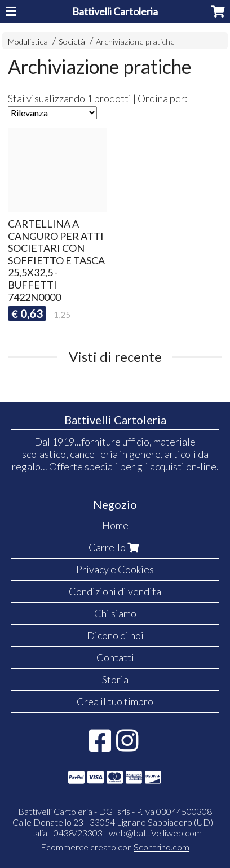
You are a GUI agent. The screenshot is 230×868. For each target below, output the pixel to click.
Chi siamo (115, 613)
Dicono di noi (115, 635)
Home (115, 525)
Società (72, 42)
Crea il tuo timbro (115, 701)
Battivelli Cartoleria (115, 11)
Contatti (115, 657)
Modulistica (28, 42)
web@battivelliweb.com (155, 833)
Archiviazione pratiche (135, 42)
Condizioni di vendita (115, 591)
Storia (115, 679)
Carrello (115, 547)
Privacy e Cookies (115, 569)
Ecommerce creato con (115, 847)
